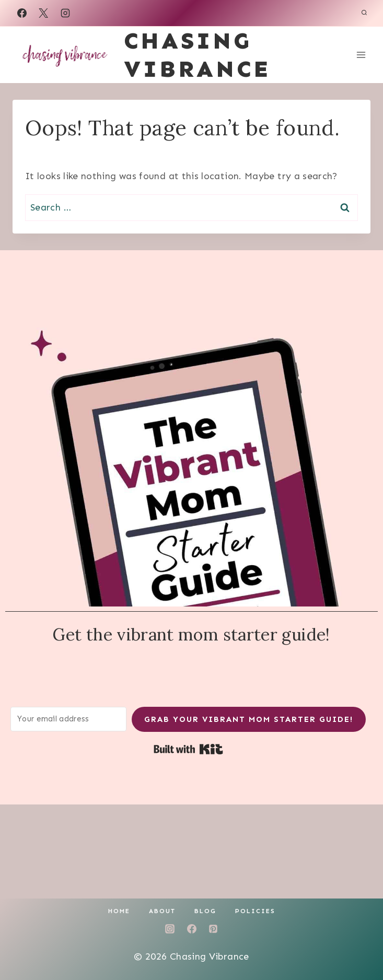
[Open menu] (361, 55)
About (162, 911)
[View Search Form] (364, 13)
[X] (43, 13)
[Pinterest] (213, 929)
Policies (255, 911)
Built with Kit (188, 749)
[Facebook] (22, 13)
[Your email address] (68, 719)
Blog (205, 911)
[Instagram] (65, 13)
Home (119, 911)
